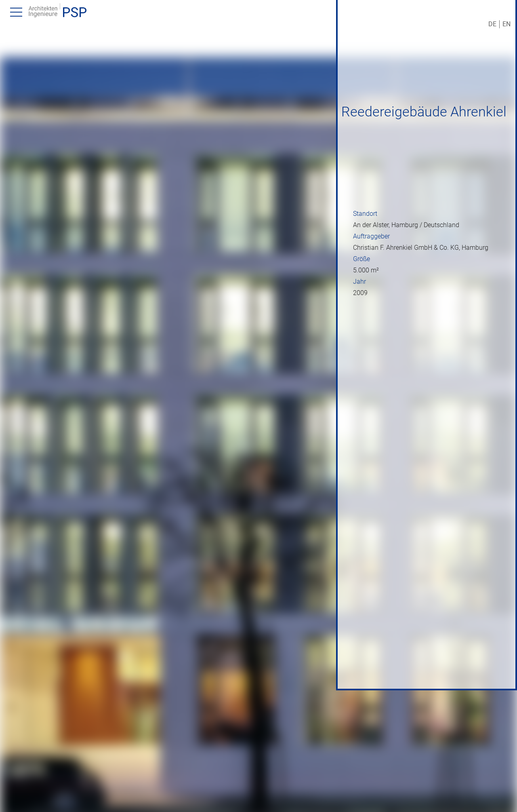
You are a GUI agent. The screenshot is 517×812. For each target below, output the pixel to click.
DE (492, 24)
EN (506, 24)
